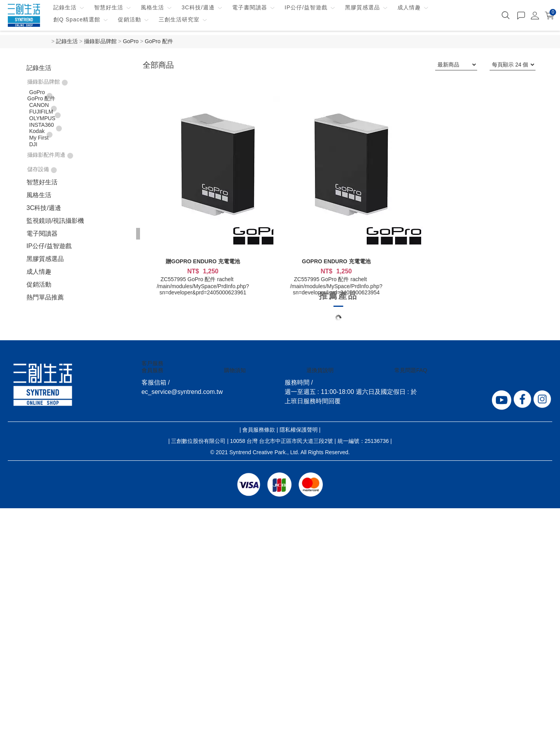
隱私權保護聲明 (299, 430)
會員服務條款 (259, 430)
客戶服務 (152, 363)
